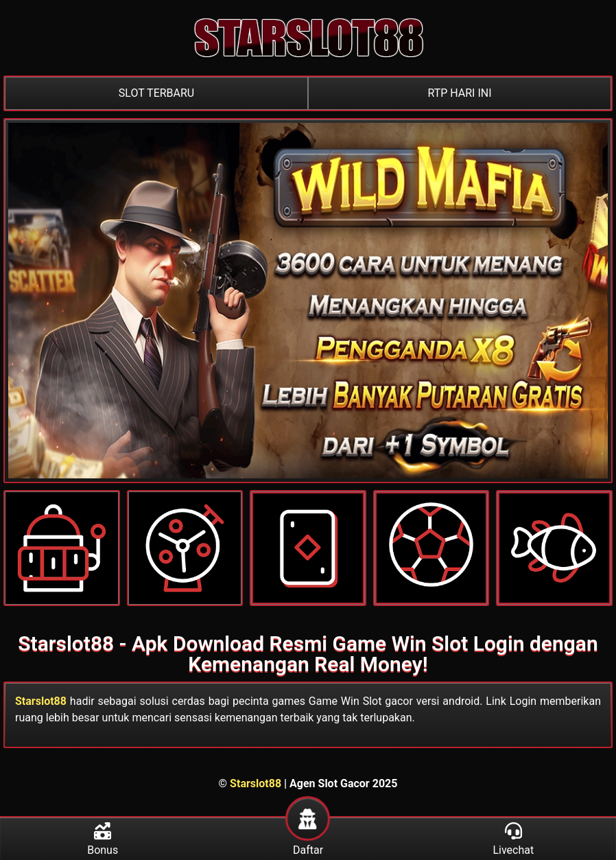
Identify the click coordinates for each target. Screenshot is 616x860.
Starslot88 (41, 701)
